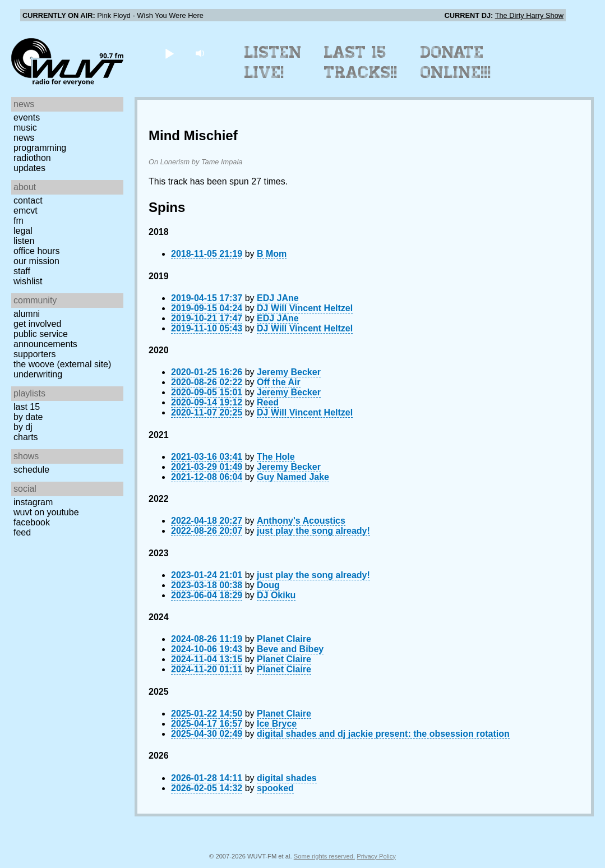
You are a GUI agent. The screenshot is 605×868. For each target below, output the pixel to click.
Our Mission (36, 261)
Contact (28, 200)
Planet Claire (284, 639)
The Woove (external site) (62, 364)
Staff (22, 271)
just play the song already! (313, 531)
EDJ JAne (278, 298)
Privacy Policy (376, 856)
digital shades (287, 778)
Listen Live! (273, 62)
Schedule (31, 470)
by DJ (23, 427)
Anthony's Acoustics (301, 521)
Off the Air (279, 382)
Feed (22, 532)
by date (28, 417)
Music (25, 128)
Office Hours (36, 251)
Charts (26, 437)
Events (27, 117)
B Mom (272, 254)
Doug (268, 585)
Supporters (35, 354)
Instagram (33, 502)
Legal (23, 231)
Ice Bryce (277, 724)
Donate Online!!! (456, 62)
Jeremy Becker (289, 372)
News (24, 138)
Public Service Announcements (45, 339)
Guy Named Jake (293, 477)
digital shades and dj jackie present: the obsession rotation (383, 734)
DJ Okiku (276, 595)
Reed (268, 402)
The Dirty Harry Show (529, 15)
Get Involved (37, 324)
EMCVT (26, 211)
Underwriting (38, 374)
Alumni (27, 314)
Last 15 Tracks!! (361, 62)
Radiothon (32, 158)
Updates (29, 168)
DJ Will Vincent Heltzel (305, 308)
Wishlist (28, 281)
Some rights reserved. (324, 856)
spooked (275, 788)
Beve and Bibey (290, 649)
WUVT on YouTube (46, 512)
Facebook (32, 522)
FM (19, 221)
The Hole (276, 457)
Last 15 (27, 407)
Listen (24, 241)
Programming (40, 148)
